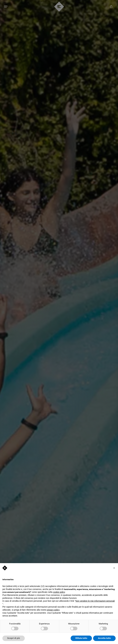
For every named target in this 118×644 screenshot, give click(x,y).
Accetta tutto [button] (104, 638)
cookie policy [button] (59, 592)
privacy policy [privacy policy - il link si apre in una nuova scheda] (53, 610)
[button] (114, 568)
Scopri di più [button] (14, 638)
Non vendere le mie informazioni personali (95, 601)
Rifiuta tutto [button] (81, 638)
